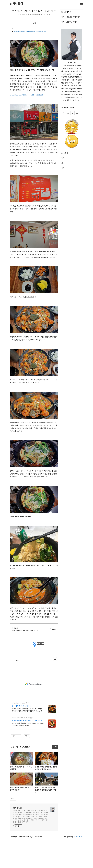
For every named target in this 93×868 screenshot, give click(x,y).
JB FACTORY (78, 837)
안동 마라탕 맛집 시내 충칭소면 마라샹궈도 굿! (30, 32)
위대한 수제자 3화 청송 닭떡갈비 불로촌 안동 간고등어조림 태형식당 (46, 790)
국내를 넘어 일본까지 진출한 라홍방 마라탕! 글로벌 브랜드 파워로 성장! (28, 725)
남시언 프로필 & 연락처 (69, 22)
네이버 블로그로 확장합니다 (71, 17)
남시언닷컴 (18, 808)
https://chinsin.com (19, 703)
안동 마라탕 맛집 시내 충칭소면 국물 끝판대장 (34, 11)
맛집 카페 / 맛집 (35, 15)
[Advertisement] (34, 684)
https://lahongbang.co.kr (20, 718)
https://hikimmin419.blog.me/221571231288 (26, 95)
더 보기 (55, 747)
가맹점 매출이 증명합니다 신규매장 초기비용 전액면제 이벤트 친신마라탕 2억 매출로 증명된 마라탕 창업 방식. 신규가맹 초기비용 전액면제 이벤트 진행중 (28, 710)
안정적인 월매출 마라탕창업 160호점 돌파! (27, 721)
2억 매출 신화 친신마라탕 (22, 706)
